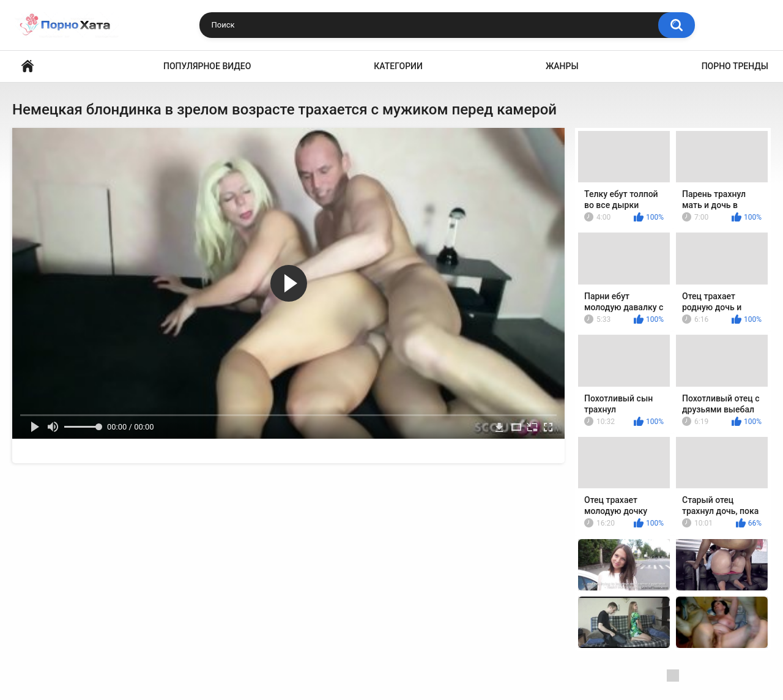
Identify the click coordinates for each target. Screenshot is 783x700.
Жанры (562, 66)
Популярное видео (207, 66)
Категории (398, 66)
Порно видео (28, 66)
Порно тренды (735, 66)
